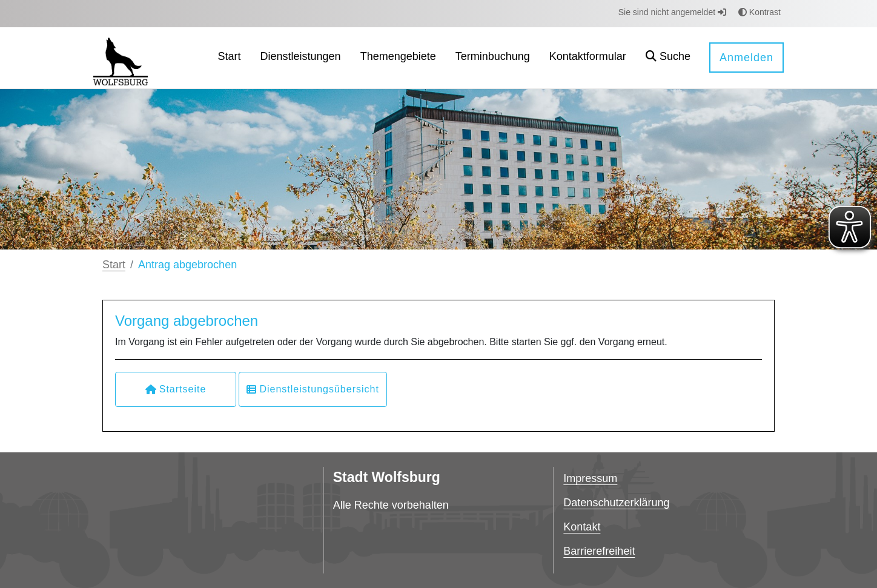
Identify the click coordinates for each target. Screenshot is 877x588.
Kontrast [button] (760, 12)
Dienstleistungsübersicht (313, 389)
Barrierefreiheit (599, 551)
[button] (668, 58)
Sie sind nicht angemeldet (672, 12)
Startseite (176, 389)
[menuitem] (230, 58)
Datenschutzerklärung (616, 503)
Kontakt (582, 527)
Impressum (590, 478)
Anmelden (746, 58)
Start (114, 265)
